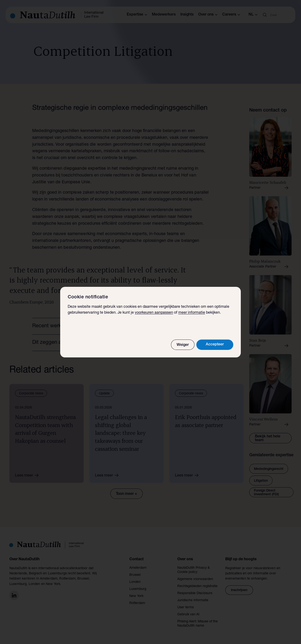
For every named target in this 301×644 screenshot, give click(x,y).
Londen (135, 582)
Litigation (261, 481)
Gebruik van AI (188, 615)
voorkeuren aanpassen (154, 313)
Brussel (135, 575)
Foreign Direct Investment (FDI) (266, 493)
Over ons (208, 15)
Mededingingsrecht (269, 469)
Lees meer (28, 475)
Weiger (183, 345)
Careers (231, 15)
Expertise (137, 15)
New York (136, 596)
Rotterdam (137, 603)
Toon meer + (127, 494)
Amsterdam (138, 568)
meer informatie (192, 313)
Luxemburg (138, 589)
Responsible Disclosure (195, 593)
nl (253, 15)
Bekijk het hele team (268, 439)
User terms (186, 608)
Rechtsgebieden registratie (197, 586)
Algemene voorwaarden (195, 579)
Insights (187, 15)
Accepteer (215, 345)
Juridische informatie (193, 600)
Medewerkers (164, 15)
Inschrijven (239, 590)
